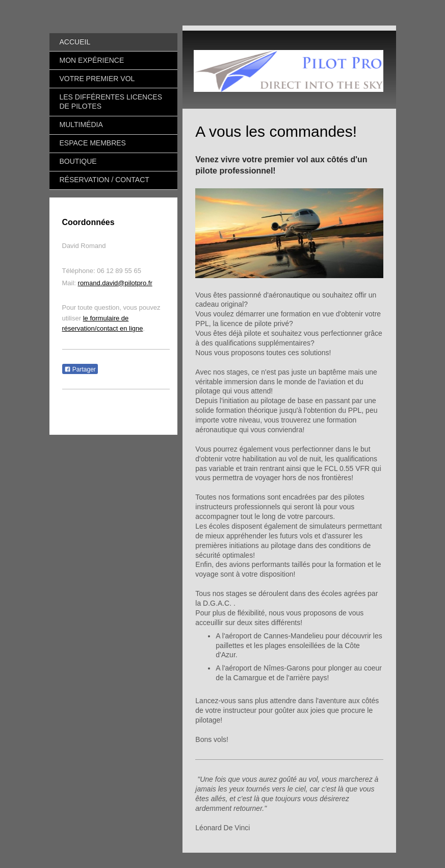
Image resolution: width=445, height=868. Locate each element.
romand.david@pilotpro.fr (115, 283)
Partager (80, 369)
